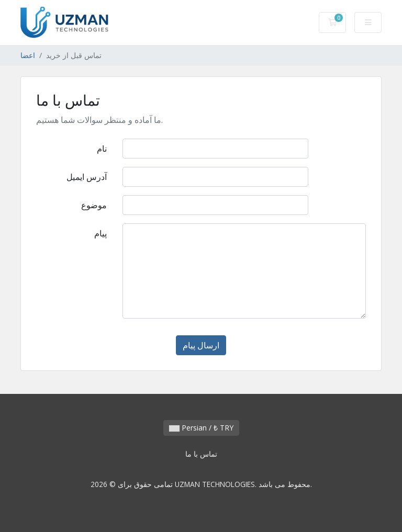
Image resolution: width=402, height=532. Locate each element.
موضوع (94, 205)
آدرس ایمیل (87, 177)
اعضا (28, 55)
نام (102, 149)
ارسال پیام (201, 345)
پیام (100, 233)
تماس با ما (201, 454)
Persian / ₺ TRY (201, 428)
